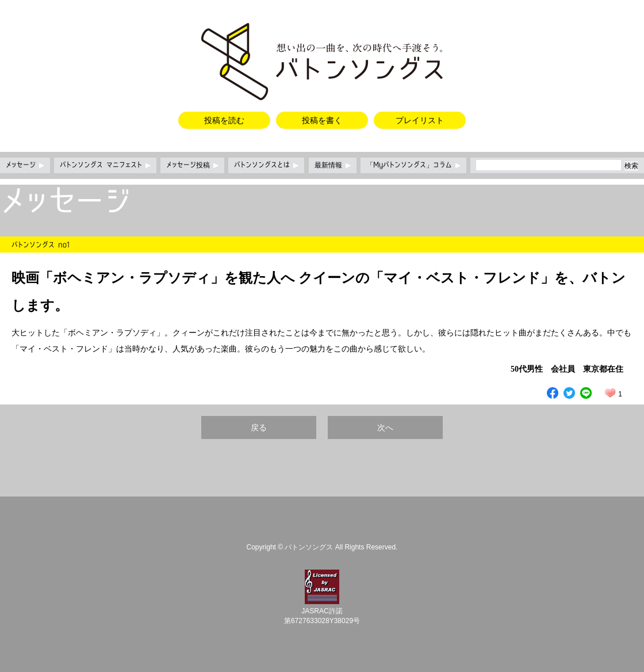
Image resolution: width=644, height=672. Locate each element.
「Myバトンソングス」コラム (413, 165)
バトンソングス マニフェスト (105, 165)
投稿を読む (224, 120)
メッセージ (25, 165)
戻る (259, 427)
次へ (385, 427)
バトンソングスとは (266, 165)
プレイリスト (420, 120)
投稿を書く (322, 120)
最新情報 (333, 165)
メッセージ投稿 (192, 165)
